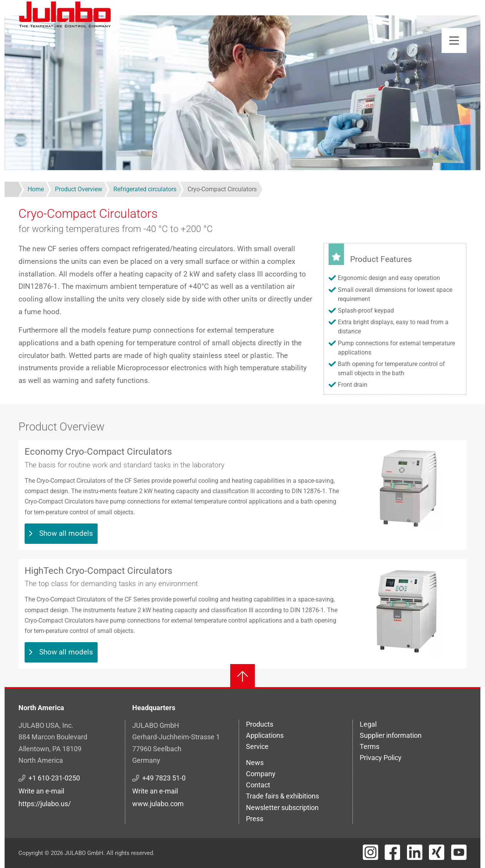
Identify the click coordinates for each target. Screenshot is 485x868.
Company (261, 774)
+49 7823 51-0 (164, 778)
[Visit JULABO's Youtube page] (459, 852)
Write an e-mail (41, 791)
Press (255, 819)
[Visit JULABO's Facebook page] (392, 852)
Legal (368, 724)
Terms (370, 746)
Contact (258, 785)
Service (257, 746)
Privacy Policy (381, 758)
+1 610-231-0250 (54, 778)
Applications (265, 735)
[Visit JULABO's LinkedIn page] (415, 852)
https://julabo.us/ (45, 804)
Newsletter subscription (282, 808)
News (255, 763)
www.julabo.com (158, 804)
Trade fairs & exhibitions (282, 796)
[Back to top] (242, 676)
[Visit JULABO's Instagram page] (370, 852)
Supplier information (391, 735)
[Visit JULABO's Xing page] (437, 852)
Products (260, 724)
